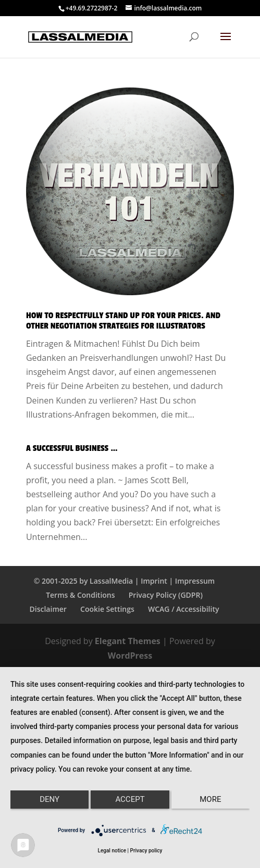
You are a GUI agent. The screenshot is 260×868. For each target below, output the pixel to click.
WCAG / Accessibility (183, 609)
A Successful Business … (72, 448)
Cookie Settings (107, 609)
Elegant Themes (128, 641)
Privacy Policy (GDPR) (166, 595)
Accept (130, 799)
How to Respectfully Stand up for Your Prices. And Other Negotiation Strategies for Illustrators (123, 321)
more (210, 799)
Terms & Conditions (80, 595)
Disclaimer (48, 609)
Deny (49, 799)
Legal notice (112, 851)
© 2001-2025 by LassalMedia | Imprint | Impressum (124, 581)
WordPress (130, 656)
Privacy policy (146, 851)
